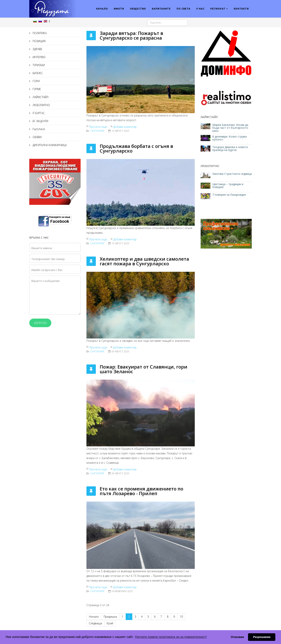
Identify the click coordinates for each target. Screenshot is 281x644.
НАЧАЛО (102, 9)
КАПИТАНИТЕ (161, 9)
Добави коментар (125, 127)
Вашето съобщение (45, 281)
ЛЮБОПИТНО (41, 105)
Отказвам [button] (237, 637)
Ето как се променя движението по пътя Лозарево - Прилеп (141, 491)
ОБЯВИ (37, 137)
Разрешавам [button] (262, 637)
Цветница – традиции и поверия (228, 186)
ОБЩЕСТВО (138, 9)
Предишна (110, 617)
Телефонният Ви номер (48, 259)
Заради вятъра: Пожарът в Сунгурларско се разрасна (131, 35)
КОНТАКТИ (241, 9)
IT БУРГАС (38, 113)
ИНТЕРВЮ (39, 57)
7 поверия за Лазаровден (229, 195)
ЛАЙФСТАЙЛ (40, 97)
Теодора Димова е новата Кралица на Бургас (230, 148)
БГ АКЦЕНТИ (40, 121)
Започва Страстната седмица (232, 174)
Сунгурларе (97, 131)
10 (181, 617)
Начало (94, 617)
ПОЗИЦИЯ (39, 41)
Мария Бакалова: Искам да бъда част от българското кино (230, 128)
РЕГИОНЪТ (218, 9)
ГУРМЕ (36, 89)
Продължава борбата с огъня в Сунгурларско (136, 148)
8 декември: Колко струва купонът (229, 138)
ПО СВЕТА (184, 9)
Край (110, 623)
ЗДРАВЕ (37, 49)
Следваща (95, 623)
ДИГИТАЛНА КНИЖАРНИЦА (49, 145)
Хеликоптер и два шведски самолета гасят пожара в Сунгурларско (144, 261)
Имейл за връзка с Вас (47, 270)
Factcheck (38, 129)
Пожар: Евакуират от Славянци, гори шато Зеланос (144, 369)
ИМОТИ (119, 9)
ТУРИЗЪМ (38, 65)
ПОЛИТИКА (39, 33)
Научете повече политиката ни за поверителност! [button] (171, 637)
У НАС (200, 9)
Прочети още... (99, 127)
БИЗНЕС (37, 73)
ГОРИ (36, 81)
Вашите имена (42, 248)
